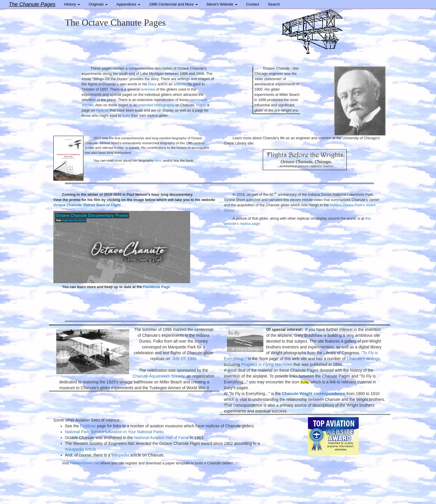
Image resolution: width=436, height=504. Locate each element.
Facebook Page (157, 287)
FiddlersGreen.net (84, 463)
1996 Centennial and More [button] (173, 4)
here (158, 160)
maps (201, 105)
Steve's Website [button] (222, 4)
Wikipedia (120, 455)
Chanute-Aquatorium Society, (160, 376)
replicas (102, 110)
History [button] (72, 4)
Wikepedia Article (81, 449)
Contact (253, 4)
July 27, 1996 (184, 359)
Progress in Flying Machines (267, 364)
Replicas (88, 426)
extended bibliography (156, 105)
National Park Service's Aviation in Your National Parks (114, 432)
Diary (152, 84)
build (126, 116)
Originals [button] (98, 4)
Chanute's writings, (364, 359)
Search (274, 4)
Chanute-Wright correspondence (314, 394)
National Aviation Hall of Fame (161, 438)
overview (148, 89)
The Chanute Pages (32, 4)
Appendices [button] (128, 4)
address (180, 84)
